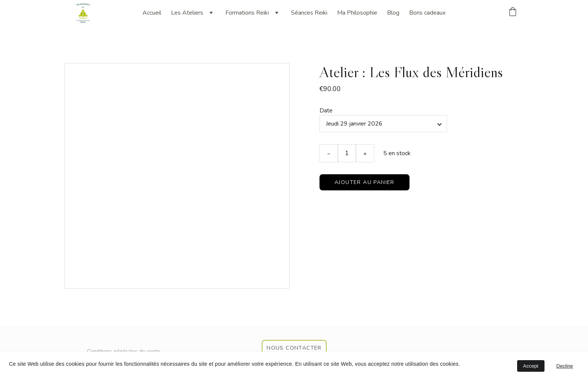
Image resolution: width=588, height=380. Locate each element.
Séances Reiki (309, 13)
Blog (393, 13)
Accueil (152, 13)
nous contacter (294, 348)
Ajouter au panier (364, 182)
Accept (531, 366)
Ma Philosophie (357, 13)
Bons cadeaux (427, 13)
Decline (565, 366)
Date (326, 111)
